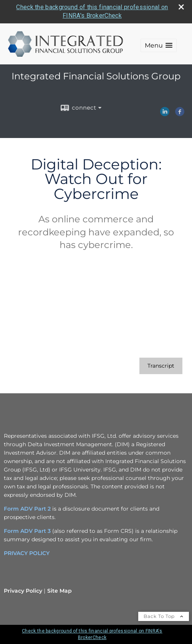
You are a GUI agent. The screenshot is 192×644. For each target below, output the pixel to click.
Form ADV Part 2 (27, 509)
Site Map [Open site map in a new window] (60, 591)
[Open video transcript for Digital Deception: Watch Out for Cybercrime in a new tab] (161, 366)
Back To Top (164, 616)
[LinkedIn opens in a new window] (165, 113)
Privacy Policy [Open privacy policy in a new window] (23, 591)
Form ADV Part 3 (27, 531)
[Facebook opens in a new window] (180, 113)
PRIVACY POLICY (27, 553)
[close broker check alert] (181, 7)
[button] (159, 45)
